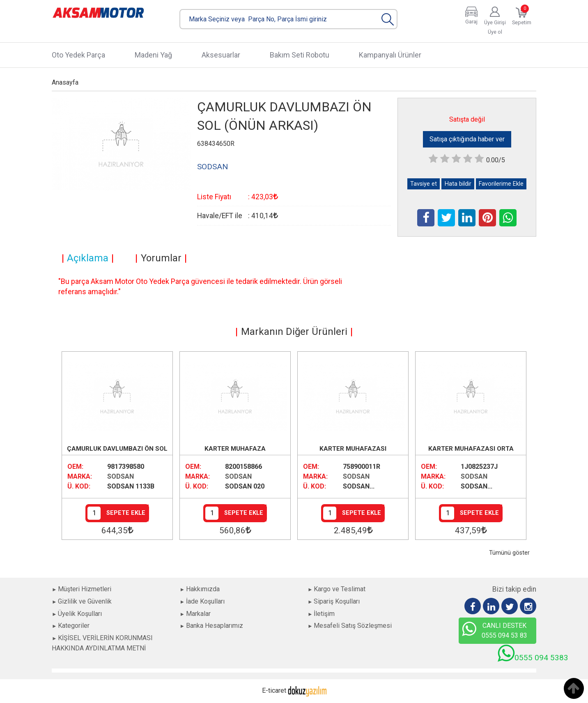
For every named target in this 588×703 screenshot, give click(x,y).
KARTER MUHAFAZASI (353, 449)
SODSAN (121, 476)
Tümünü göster (509, 553)
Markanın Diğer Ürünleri (294, 332)
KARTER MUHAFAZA (235, 449)
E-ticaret (274, 690)
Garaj (471, 22)
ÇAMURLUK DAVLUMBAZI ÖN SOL (117, 449)
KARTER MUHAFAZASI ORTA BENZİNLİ (471, 449)
